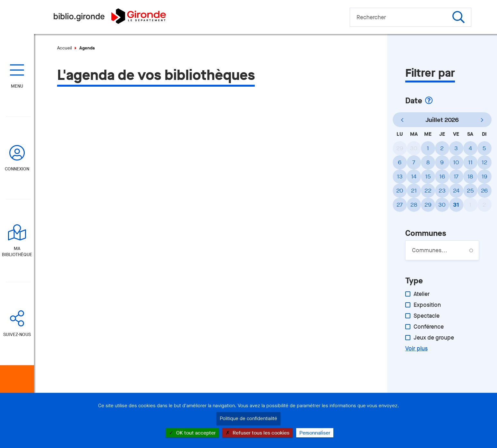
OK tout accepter (192, 433)
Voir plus (416, 349)
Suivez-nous (17, 335)
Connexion (17, 169)
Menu (17, 86)
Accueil (64, 48)
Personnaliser (315, 433)
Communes (426, 233)
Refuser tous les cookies (257, 433)
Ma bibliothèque (17, 252)
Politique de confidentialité (248, 418)
